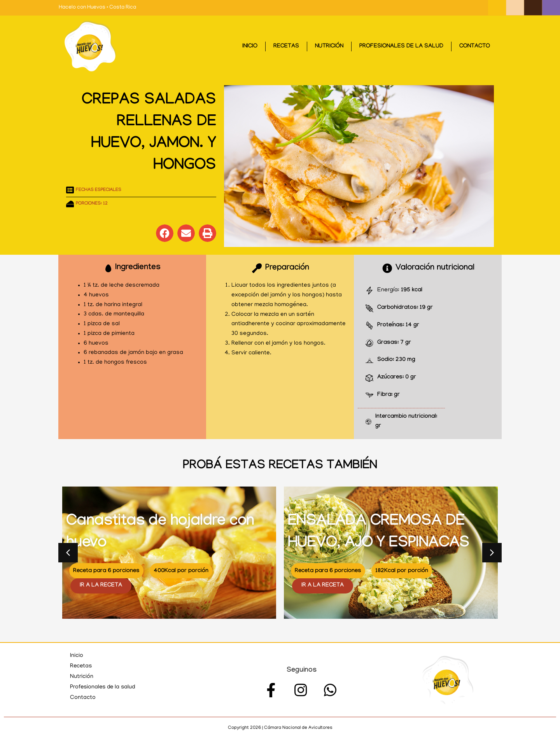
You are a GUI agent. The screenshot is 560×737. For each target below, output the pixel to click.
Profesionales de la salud (401, 47)
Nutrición (329, 47)
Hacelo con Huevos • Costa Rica (97, 8)
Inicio (250, 47)
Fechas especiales (99, 190)
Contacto (475, 47)
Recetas (286, 47)
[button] (165, 233)
